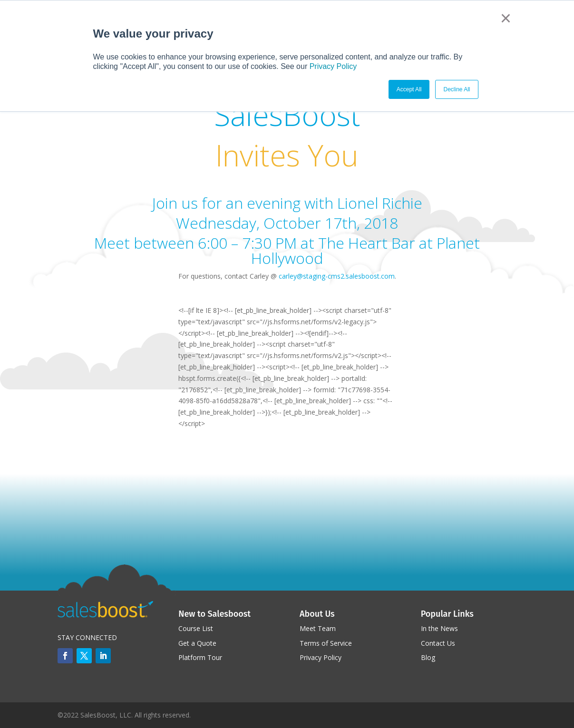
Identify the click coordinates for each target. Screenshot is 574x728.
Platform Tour (200, 657)
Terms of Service (326, 643)
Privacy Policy (333, 66)
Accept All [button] (409, 89)
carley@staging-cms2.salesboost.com (337, 276)
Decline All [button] (457, 89)
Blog (428, 657)
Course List (196, 628)
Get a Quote (197, 643)
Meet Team (318, 628)
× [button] (506, 18)
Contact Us (438, 643)
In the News (439, 628)
